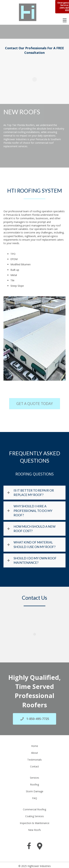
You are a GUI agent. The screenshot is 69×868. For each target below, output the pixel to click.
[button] (34, 493)
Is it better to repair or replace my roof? (34, 493)
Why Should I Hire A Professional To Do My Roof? (33, 510)
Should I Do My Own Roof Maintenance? (35, 560)
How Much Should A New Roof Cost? (34, 529)
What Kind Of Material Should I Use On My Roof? (34, 544)
